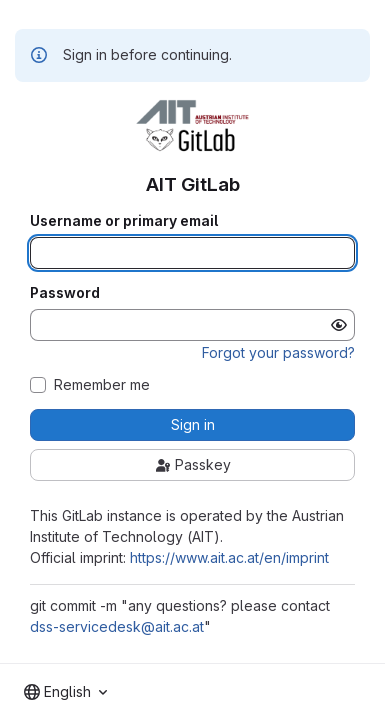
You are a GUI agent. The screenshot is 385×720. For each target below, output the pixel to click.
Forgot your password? (278, 352)
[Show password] (339, 325)
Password (65, 293)
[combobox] (65, 692)
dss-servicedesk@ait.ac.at (117, 626)
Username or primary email (124, 221)
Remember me (102, 385)
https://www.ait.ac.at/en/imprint (229, 557)
